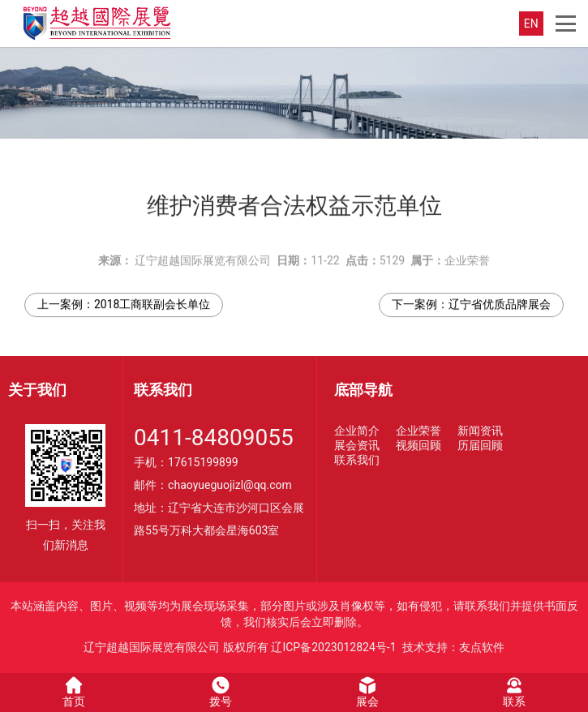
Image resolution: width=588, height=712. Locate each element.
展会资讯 (357, 445)
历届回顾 (480, 445)
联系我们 (357, 460)
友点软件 (482, 647)
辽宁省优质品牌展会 (500, 299)
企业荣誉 (467, 255)
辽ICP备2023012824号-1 (333, 647)
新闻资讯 (480, 431)
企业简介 (357, 431)
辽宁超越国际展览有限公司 (203, 255)
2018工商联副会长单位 (152, 299)
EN (531, 24)
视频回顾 (418, 445)
